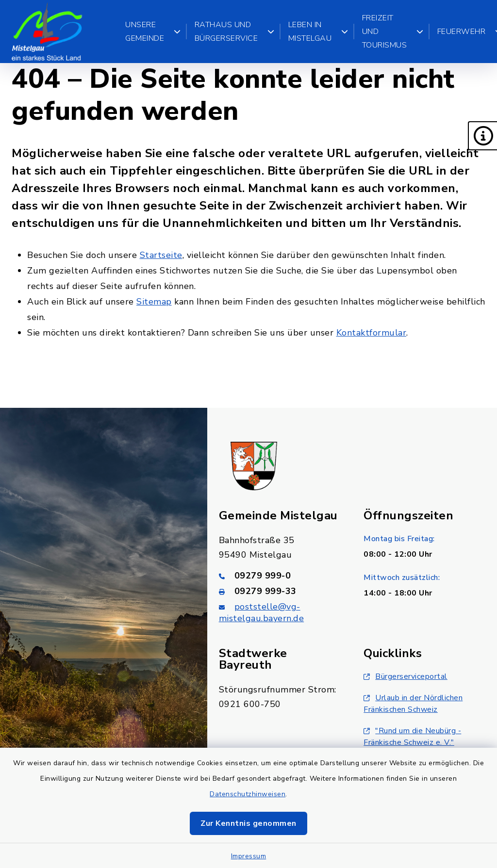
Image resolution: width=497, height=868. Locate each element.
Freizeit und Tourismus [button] (393, 32)
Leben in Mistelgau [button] (318, 32)
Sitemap (154, 302)
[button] (482, 136)
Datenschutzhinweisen (248, 794)
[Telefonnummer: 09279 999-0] (280, 576)
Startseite (161, 255)
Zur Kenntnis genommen (248, 823)
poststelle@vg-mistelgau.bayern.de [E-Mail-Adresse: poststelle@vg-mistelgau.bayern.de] (262, 612)
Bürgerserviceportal (406, 676)
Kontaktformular (372, 333)
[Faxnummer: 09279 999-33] (280, 591)
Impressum (249, 856)
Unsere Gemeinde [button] (153, 32)
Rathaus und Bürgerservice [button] (235, 32)
